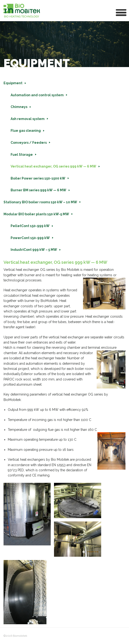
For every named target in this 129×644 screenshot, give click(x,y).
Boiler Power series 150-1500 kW (38, 178)
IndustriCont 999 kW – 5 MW (34, 250)
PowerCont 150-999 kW (30, 238)
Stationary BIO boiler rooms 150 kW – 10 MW (40, 202)
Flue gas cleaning (26, 131)
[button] (121, 12)
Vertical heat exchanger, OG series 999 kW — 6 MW (53, 166)
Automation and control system (37, 95)
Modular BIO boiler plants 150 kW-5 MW (36, 214)
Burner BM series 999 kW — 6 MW (38, 190)
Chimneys (19, 107)
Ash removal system (28, 119)
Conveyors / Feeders (29, 143)
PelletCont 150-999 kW (30, 226)
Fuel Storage (22, 155)
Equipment (13, 83)
